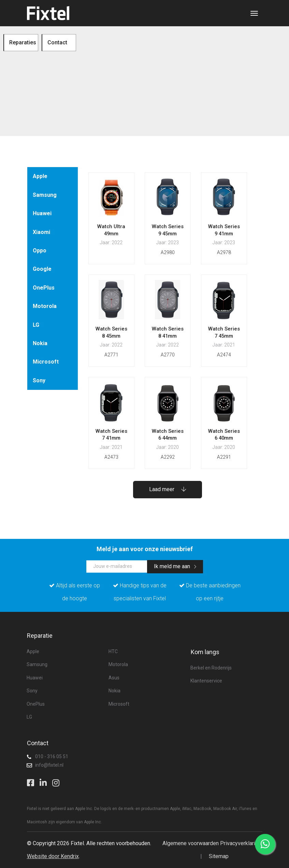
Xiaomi (41, 232)
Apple (40, 176)
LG (36, 325)
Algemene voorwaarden (191, 843)
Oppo (40, 251)
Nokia (40, 343)
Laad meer (168, 489)
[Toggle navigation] (254, 13)
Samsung (45, 195)
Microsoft (46, 362)
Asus (114, 678)
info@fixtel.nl (49, 765)
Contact (57, 42)
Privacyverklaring (241, 843)
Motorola (45, 306)
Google (42, 269)
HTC (113, 651)
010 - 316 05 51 (52, 756)
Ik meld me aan (175, 566)
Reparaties (23, 42)
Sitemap (219, 856)
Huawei (42, 213)
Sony (39, 380)
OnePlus (44, 288)
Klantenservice (206, 681)
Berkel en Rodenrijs (211, 668)
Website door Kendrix (53, 856)
